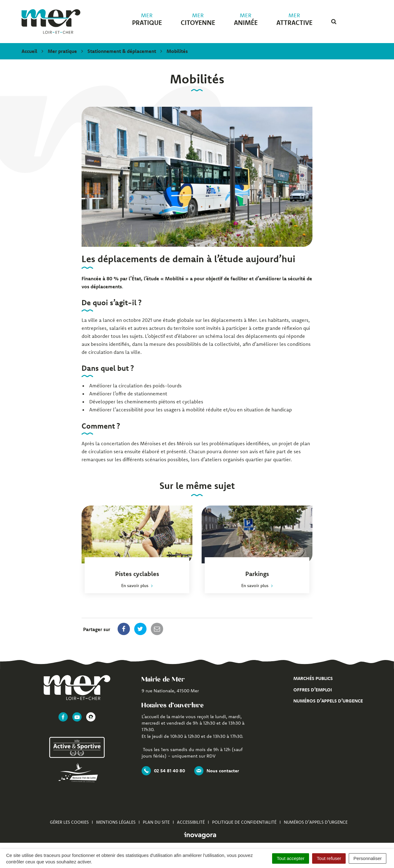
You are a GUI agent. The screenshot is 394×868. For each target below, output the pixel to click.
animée (246, 19)
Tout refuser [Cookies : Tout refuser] (329, 858)
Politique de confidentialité (244, 822)
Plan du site (156, 822)
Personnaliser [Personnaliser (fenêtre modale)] (368, 858)
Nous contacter (217, 771)
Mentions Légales (116, 822)
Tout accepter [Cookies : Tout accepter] (291, 858)
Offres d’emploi (313, 690)
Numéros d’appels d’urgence (328, 701)
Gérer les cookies (69, 822)
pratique (147, 19)
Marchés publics (313, 678)
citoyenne (198, 19)
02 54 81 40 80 (163, 771)
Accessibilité (191, 822)
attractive (294, 19)
